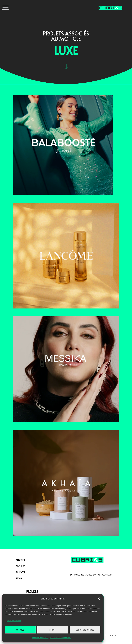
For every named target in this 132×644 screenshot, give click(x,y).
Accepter (20, 630)
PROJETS (20, 566)
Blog (19, 578)
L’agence (20, 560)
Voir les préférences (85, 630)
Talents (20, 572)
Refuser (53, 630)
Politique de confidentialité (61, 638)
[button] (99, 599)
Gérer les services (14, 621)
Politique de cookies (40, 638)
